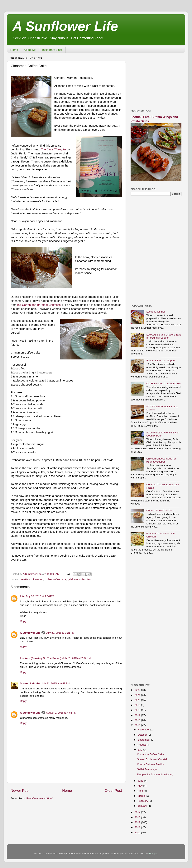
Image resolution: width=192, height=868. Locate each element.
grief (70, 579)
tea (89, 579)
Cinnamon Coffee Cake (151, 754)
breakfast (25, 579)
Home (14, 50)
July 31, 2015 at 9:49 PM (55, 683)
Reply (23, 621)
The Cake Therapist (53, 149)
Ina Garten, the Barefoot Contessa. (39, 305)
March (142, 796)
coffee (48, 579)
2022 (138, 690)
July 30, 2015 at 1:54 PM (40, 596)
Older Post (113, 790)
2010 (138, 832)
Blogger (153, 854)
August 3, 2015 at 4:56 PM (61, 713)
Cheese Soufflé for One (160, 511)
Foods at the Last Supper (161, 361)
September (144, 740)
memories (80, 579)
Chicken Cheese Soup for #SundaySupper (161, 460)
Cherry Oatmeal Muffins (151, 764)
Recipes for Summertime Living (155, 774)
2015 (138, 725)
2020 (138, 700)
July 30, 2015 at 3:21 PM (60, 633)
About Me (30, 50)
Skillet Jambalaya (147, 769)
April (141, 791)
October (143, 735)
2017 (138, 715)
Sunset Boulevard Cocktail (152, 759)
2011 (138, 827)
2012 (138, 822)
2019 (138, 705)
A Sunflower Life (65, 26)
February (143, 801)
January (143, 806)
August (142, 745)
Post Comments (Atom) (40, 798)
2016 (138, 720)
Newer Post (20, 790)
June (141, 781)
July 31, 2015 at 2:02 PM (77, 658)
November (144, 730)
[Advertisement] (156, 80)
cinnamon (38, 579)
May (140, 786)
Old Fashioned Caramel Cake (163, 384)
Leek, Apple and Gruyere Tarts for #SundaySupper (164, 336)
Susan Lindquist (30, 683)
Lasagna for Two (156, 312)
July (140, 750)
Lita (22, 596)
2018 (138, 710)
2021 (138, 695)
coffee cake (60, 579)
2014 (138, 812)
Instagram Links (52, 50)
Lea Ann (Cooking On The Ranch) (41, 658)
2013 (138, 817)
